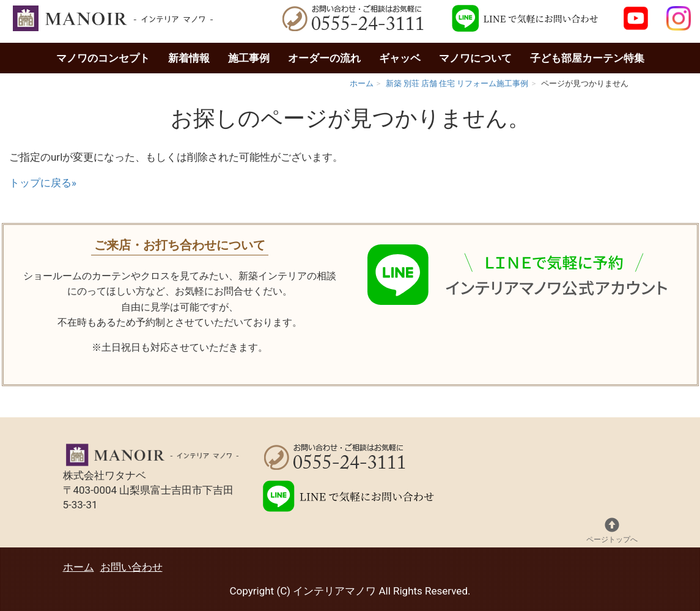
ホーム (362, 83)
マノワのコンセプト (103, 58)
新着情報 (189, 58)
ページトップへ (612, 531)
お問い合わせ (131, 567)
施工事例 (249, 58)
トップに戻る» (43, 183)
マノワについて (475, 58)
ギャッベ (400, 58)
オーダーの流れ (324, 58)
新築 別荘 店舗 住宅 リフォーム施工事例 (457, 83)
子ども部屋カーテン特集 (587, 58)
